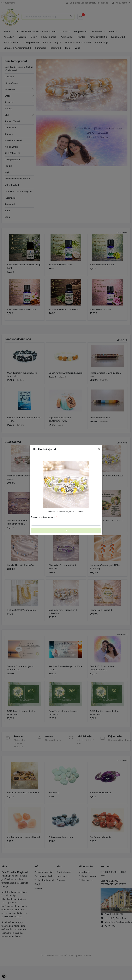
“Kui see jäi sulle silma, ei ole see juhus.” (66, 512)
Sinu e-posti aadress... (43, 517)
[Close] (99, 449)
